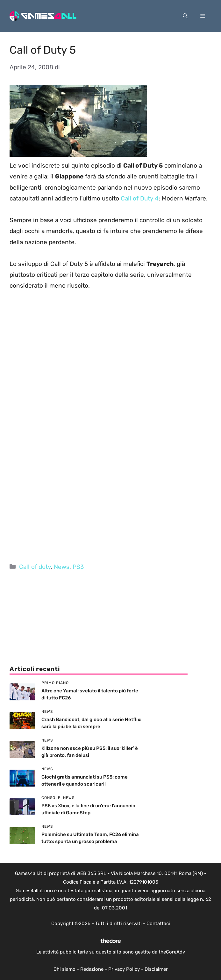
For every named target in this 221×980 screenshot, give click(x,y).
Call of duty (35, 567)
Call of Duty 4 (140, 198)
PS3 (78, 567)
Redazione (92, 969)
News (62, 567)
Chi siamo (64, 969)
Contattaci (158, 923)
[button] (185, 16)
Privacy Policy (124, 969)
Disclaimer (156, 969)
